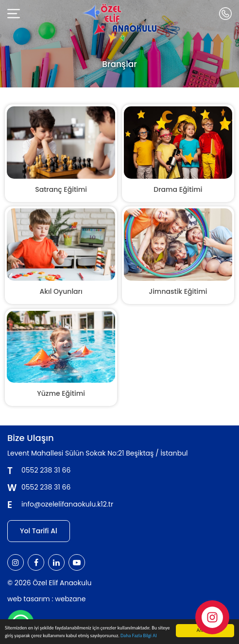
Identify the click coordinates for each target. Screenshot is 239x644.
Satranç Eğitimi (61, 189)
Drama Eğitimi (178, 189)
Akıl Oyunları (61, 291)
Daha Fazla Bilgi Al (138, 636)
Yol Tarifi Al (39, 531)
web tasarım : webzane (46, 599)
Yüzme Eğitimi (61, 393)
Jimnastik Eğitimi (178, 291)
